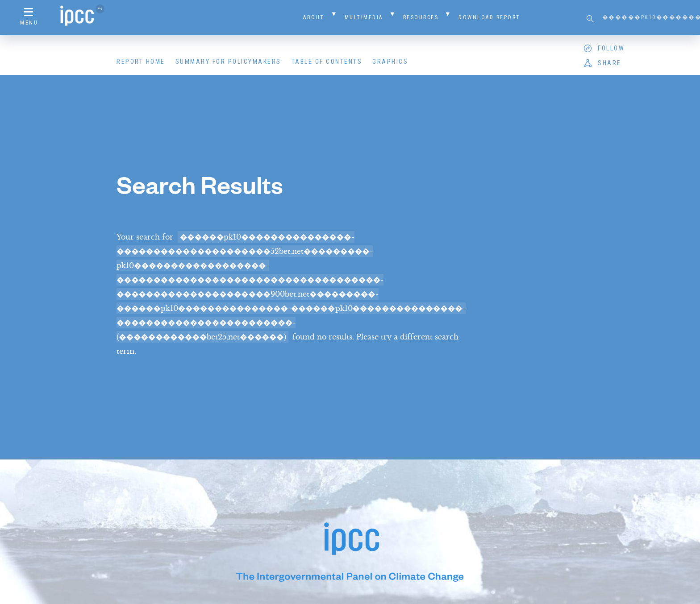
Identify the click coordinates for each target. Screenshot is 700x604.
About (314, 17)
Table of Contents (327, 62)
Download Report (490, 17)
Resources (421, 17)
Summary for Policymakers (228, 62)
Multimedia (364, 17)
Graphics (390, 62)
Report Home (141, 62)
